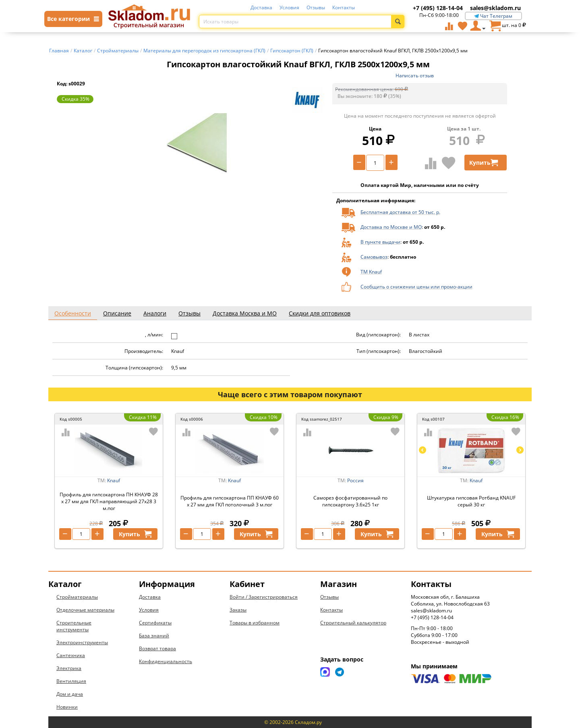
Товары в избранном (255, 623)
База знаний (154, 636)
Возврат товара (157, 648)
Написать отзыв (415, 76)
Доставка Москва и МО (245, 313)
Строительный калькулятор (353, 623)
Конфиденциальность (166, 661)
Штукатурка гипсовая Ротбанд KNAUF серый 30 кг (471, 501)
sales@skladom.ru (495, 8)
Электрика (69, 668)
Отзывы (316, 7)
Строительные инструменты (74, 626)
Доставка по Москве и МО (391, 227)
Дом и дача (70, 694)
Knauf (114, 480)
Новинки (67, 707)
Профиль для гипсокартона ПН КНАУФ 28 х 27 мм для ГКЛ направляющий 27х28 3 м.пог (109, 501)
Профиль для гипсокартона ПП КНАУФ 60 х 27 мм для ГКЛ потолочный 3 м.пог (230, 501)
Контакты (344, 7)
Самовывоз (374, 257)
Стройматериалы (77, 597)
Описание (117, 313)
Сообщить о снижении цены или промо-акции (416, 287)
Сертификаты (155, 623)
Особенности (73, 313)
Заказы (238, 610)
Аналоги (155, 313)
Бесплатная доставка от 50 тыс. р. (400, 212)
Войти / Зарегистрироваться (264, 597)
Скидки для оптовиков (320, 313)
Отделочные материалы (85, 610)
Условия (289, 7)
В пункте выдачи (380, 242)
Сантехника (71, 655)
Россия (355, 480)
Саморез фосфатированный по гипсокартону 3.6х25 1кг (350, 501)
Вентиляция (71, 681)
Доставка (261, 7)
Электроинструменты (82, 642)
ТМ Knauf (371, 272)
